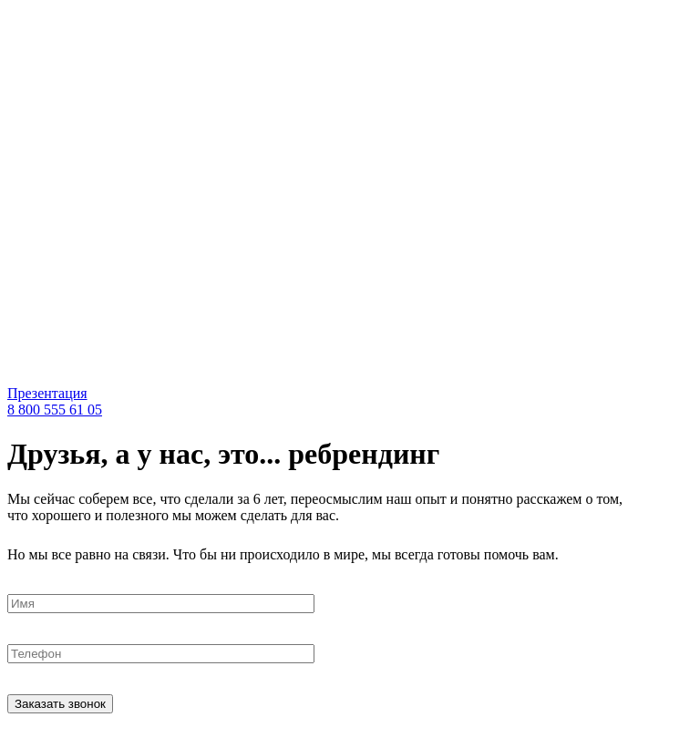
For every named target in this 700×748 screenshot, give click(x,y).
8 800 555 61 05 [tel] (55, 410)
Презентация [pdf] (47, 393)
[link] (185, 377)
